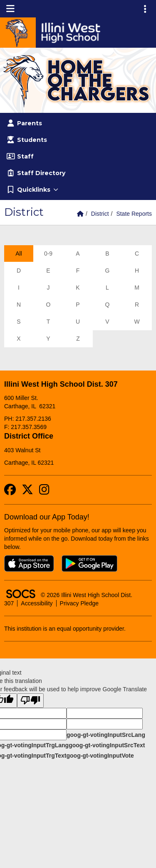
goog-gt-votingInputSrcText (107, 745)
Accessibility (37, 603)
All (19, 254)
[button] (78, 190)
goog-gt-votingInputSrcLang (106, 735)
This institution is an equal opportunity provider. (65, 629)
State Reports (134, 214)
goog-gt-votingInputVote (100, 756)
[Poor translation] (30, 701)
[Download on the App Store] (29, 563)
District (100, 214)
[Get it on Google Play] (89, 563)
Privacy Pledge (79, 603)
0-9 (48, 254)
